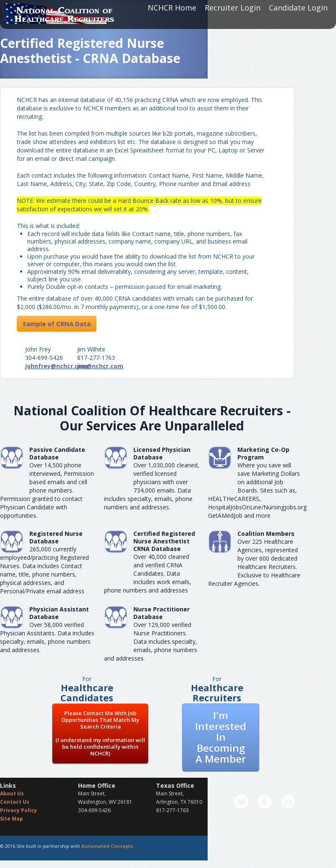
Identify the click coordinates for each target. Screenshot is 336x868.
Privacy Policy (18, 810)
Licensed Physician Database (162, 453)
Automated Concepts (107, 846)
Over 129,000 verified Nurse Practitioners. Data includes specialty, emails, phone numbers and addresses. (151, 641)
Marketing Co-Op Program (263, 453)
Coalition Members (266, 534)
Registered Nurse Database (56, 537)
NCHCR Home (172, 8)
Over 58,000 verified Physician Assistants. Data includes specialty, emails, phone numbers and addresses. (47, 637)
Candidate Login (298, 8)
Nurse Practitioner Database (161, 613)
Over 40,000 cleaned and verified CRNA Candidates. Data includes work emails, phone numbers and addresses (148, 573)
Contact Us (15, 802)
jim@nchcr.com (100, 366)
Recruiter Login (233, 8)
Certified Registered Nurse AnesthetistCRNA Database (164, 541)
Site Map (12, 819)
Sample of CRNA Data (57, 324)
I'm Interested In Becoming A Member (221, 737)
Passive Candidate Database (57, 453)
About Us (12, 793)
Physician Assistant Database (59, 613)
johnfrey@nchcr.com (56, 366)
